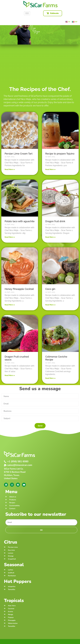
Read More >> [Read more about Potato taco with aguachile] (10, 237)
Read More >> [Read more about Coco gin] (50, 305)
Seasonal (14, 565)
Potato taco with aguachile (20, 221)
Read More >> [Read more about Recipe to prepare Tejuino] (50, 169)
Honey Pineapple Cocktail (19, 289)
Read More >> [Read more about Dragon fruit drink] (50, 237)
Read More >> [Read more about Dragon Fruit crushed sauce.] (10, 375)
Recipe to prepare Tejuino (60, 154)
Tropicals (14, 601)
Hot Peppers (18, 581)
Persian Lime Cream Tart (19, 154)
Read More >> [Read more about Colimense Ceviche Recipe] (50, 378)
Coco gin (50, 289)
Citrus (11, 542)
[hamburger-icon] (27, 13)
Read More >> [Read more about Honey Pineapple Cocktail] (10, 305)
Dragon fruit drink (55, 221)
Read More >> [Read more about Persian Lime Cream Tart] (10, 169)
